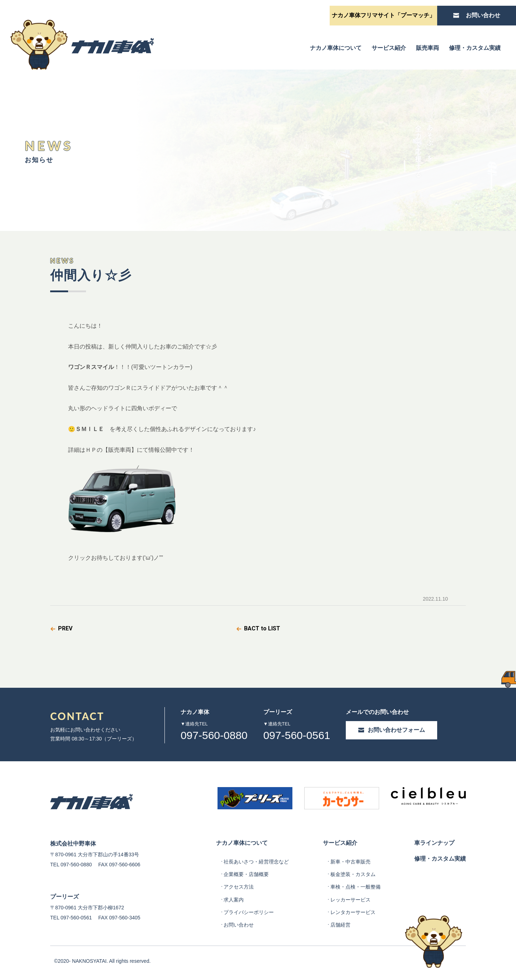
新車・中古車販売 (350, 862)
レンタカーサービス (353, 912)
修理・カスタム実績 (475, 48)
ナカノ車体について (336, 48)
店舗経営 (340, 925)
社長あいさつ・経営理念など (256, 862)
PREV (65, 628)
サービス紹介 (389, 48)
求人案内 (234, 900)
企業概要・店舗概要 (246, 874)
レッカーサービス (350, 900)
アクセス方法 (239, 887)
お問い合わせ (239, 925)
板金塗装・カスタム (353, 874)
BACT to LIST (262, 628)
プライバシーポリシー (249, 912)
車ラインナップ (434, 843)
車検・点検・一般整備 (355, 887)
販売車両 (427, 48)
